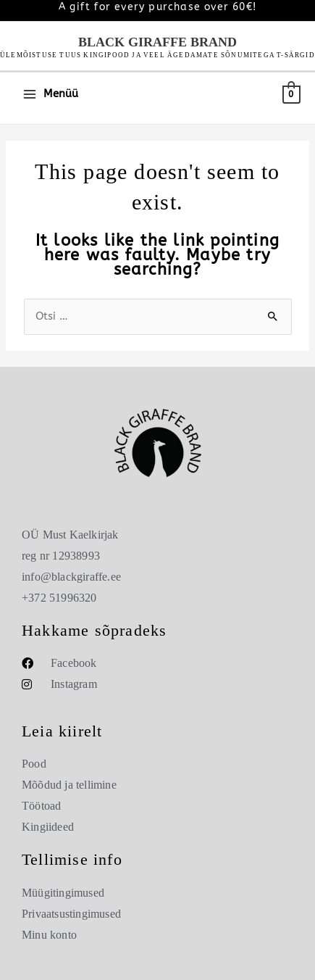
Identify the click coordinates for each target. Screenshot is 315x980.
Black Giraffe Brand (157, 42)
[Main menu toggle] (50, 95)
